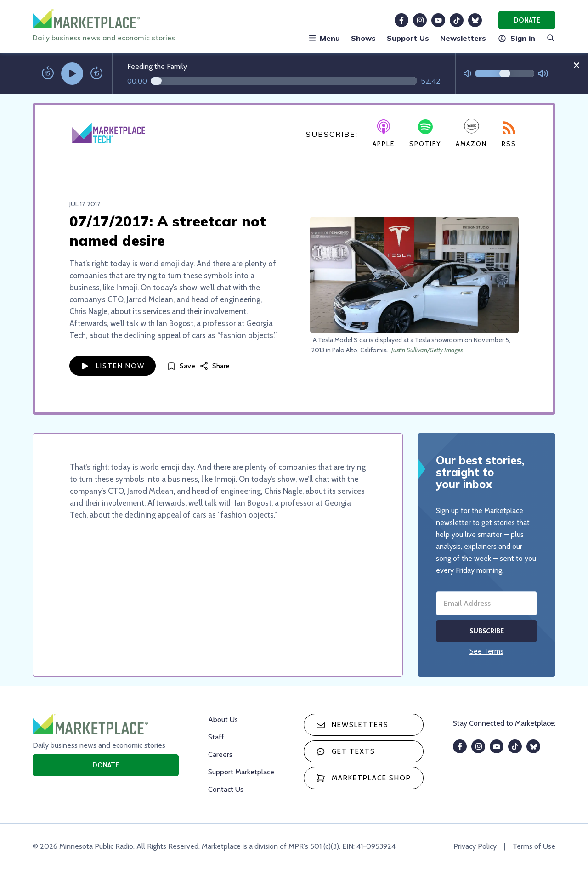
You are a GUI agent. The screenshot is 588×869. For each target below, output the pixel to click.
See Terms (486, 651)
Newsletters (463, 38)
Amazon (471, 133)
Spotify (425, 134)
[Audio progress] (284, 81)
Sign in (516, 38)
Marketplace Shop (364, 778)
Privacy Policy (475, 846)
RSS (509, 135)
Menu (324, 38)
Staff (216, 737)
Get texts (346, 751)
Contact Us (226, 789)
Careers (220, 754)
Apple (384, 134)
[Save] (181, 366)
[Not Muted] (467, 74)
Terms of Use (534, 846)
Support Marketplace (241, 772)
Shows (363, 38)
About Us (223, 719)
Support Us (408, 38)
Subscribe (487, 631)
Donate (527, 20)
